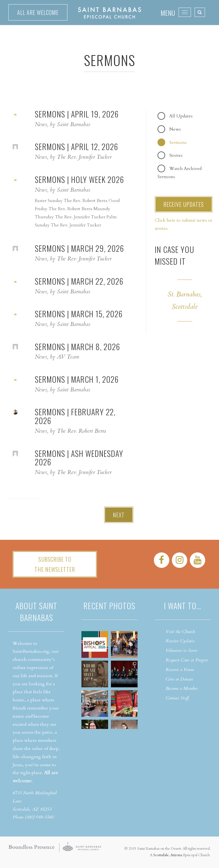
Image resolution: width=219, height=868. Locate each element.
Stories (176, 155)
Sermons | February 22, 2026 (75, 416)
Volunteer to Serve (182, 651)
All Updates (181, 116)
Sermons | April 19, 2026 (77, 114)
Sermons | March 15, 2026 (79, 314)
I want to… (182, 606)
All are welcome (38, 12)
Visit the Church (180, 632)
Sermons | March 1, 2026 (77, 379)
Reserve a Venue (180, 670)
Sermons (178, 142)
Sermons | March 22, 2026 (79, 281)
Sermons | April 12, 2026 (77, 147)
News (175, 129)
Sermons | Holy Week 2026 (79, 179)
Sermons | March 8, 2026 (77, 347)
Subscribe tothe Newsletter (55, 564)
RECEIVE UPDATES (184, 204)
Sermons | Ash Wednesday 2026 (79, 458)
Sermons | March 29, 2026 (79, 248)
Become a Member (182, 688)
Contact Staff (177, 698)
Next (119, 515)
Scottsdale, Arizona (168, 855)
